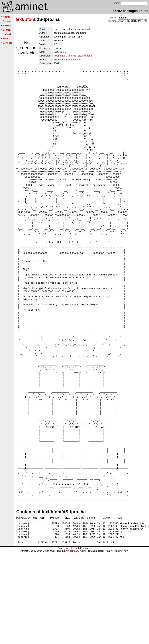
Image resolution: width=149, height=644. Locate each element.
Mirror (113, 18)
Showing (112, 21)
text (20, 19)
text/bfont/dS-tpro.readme (67, 59)
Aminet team (72, 643)
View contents (85, 56)
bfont (30, 19)
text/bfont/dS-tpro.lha (65, 56)
